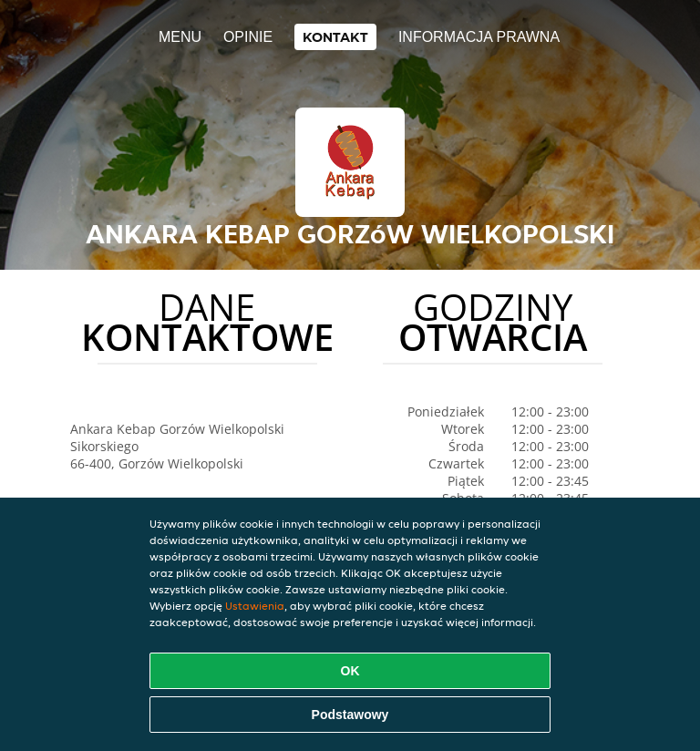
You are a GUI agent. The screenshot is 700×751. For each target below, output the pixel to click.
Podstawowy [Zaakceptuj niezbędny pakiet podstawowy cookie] (350, 715)
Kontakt (335, 37)
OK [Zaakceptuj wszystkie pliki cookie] (350, 671)
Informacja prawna (479, 37)
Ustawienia (255, 606)
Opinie (248, 37)
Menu (180, 37)
